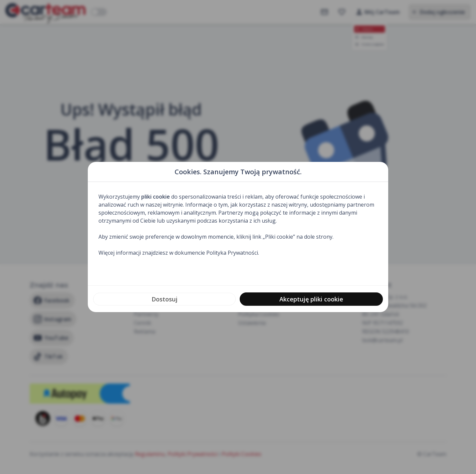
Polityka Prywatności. (233, 253)
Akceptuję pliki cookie (311, 299)
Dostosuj (165, 299)
